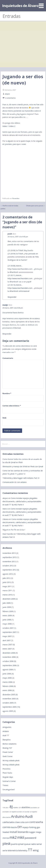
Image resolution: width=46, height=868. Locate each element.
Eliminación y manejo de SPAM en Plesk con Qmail (23, 466)
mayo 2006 (7, 678)
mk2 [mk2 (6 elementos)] (13, 837)
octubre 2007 (8, 628)
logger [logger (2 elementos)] (32, 832)
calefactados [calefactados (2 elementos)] (9, 822)
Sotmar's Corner (9, 781)
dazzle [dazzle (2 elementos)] (14, 827)
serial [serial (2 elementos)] (39, 844)
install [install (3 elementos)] (13, 832)
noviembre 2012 (9, 561)
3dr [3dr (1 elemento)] (7, 808)
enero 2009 (7, 615)
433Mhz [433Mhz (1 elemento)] (16, 808)
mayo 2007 (7, 636)
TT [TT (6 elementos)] (30, 850)
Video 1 (6, 126)
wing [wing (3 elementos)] (36, 850)
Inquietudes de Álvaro (20, 6)
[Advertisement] (23, 44)
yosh (10, 234)
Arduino (6, 731)
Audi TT (6, 735)
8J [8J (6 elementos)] (11, 807)
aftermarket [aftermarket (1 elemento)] (7, 817)
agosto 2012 (8, 574)
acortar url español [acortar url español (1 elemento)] (31, 812)
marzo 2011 (7, 590)
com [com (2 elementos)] (27, 822)
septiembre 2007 (9, 632)
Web (4, 418)
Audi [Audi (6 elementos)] (29, 816)
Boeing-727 (7, 748)
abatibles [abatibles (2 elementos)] (26, 807)
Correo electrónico (12, 406)
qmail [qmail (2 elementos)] (21, 844)
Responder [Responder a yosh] (12, 297)
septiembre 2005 (9, 707)
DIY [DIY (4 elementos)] (20, 827)
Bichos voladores (10, 744)
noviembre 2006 (9, 657)
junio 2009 (7, 607)
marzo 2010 (7, 595)
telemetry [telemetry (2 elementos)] (23, 850)
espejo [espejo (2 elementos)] (26, 827)
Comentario (8, 358)
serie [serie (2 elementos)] (5, 850)
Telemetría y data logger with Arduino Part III (21, 478)
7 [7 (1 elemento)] (9, 808)
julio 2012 (6, 578)
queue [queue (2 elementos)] (27, 844)
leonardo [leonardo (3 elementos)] (23, 832)
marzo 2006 (7, 682)
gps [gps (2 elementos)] (38, 827)
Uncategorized (9, 790)
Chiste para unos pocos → (36, 206)
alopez (7, 94)
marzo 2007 (7, 645)
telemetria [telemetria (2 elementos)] (13, 850)
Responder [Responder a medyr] (7, 334)
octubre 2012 (8, 566)
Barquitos (7, 740)
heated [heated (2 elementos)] (6, 832)
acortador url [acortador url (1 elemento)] (35, 808)
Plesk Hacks (7, 773)
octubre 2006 (8, 661)
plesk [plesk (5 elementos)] (7, 844)
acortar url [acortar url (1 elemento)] (21, 812)
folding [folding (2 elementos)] (33, 827)
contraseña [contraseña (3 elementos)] (36, 822)
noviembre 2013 (9, 553)
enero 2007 (7, 649)
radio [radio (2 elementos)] (33, 844)
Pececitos (16, 198)
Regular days (8, 777)
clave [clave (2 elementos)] (17, 822)
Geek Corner (8, 756)
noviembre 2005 (9, 699)
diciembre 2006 (9, 653)
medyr (5, 305)
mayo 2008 (7, 624)
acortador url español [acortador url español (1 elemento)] (10, 812)
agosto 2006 (8, 670)
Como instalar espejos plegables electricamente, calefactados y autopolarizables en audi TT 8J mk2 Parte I (22, 522)
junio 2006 (7, 674)
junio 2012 (7, 582)
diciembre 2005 (9, 695)
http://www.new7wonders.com (20, 269)
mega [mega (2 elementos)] (39, 832)
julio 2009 (6, 603)
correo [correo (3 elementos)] (7, 827)
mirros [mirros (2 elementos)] (6, 838)
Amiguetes (7, 727)
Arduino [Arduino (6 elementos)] (18, 816)
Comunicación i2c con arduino (15, 482)
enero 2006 (7, 690)
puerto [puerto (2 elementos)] (14, 844)
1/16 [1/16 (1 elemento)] (4, 808)
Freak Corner (8, 752)
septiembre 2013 (9, 557)
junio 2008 (7, 620)
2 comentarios (10, 98)
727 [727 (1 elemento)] (20, 808)
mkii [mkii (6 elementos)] (21, 837)
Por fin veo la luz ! (18, 530)
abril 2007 (7, 640)
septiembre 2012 (9, 570)
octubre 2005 (8, 703)
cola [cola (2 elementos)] (22, 822)
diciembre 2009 (9, 599)
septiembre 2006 (9, 665)
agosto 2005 (8, 711)
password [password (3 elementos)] (30, 838)
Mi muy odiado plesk (11, 760)
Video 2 (12, 126)
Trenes (5, 785)
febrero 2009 (8, 611)
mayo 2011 (7, 586)
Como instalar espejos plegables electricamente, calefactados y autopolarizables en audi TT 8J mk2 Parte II (22, 501)
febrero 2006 (8, 686)
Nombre (7, 393)
